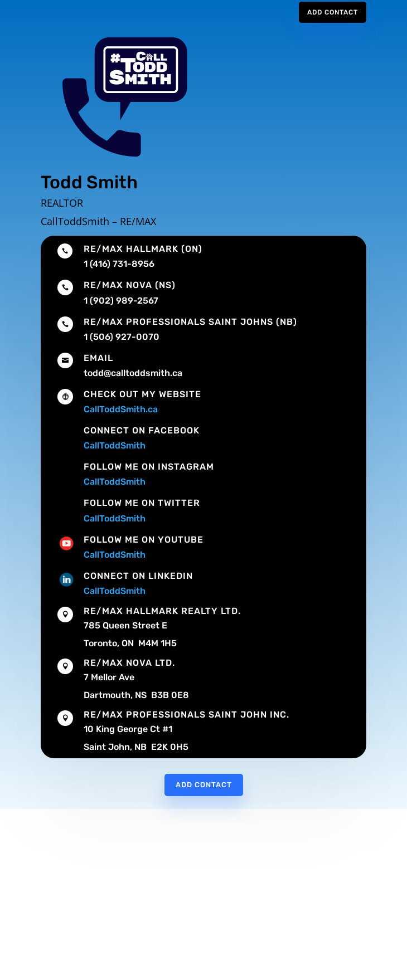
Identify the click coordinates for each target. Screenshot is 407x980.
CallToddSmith (115, 445)
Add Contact (333, 12)
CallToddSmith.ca (121, 409)
